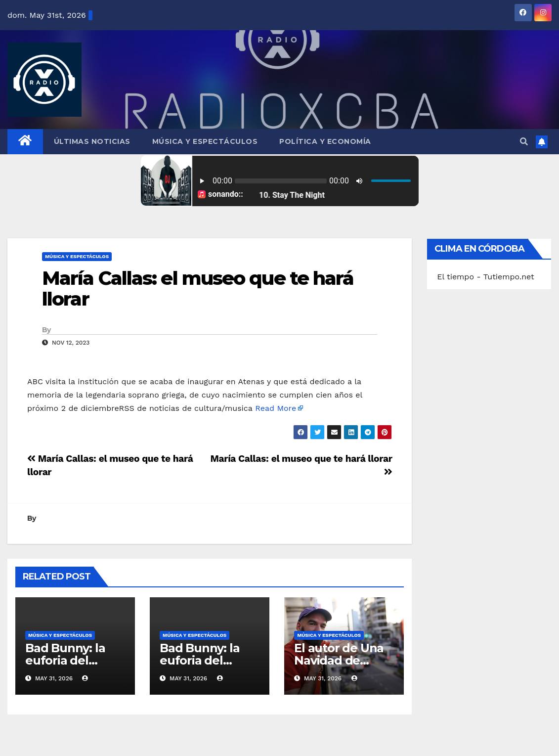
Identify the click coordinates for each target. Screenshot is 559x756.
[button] (524, 142)
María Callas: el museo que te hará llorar (198, 289)
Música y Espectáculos (205, 141)
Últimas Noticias (92, 141)
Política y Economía (325, 141)
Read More (276, 408)
